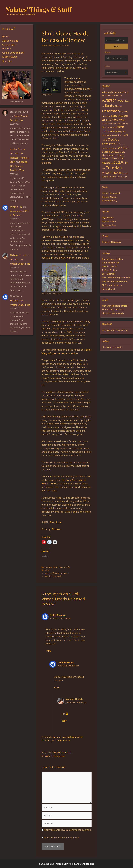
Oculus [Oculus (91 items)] (113, 139)
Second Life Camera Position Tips (19, 166)
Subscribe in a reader (113, 347)
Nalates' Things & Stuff (39, 9)
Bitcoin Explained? (53, 576)
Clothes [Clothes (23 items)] (119, 106)
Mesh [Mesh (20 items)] (105, 127)
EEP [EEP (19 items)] (104, 120)
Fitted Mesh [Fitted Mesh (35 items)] (118, 120)
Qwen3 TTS (16, 207)
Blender (7, 48)
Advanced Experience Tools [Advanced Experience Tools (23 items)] (115, 92)
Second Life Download (113, 309)
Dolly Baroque (58, 615)
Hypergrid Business (112, 242)
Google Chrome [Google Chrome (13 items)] (108, 123)
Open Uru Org (109, 225)
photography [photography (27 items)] (109, 144)
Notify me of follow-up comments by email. (68, 830)
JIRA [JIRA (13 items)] (115, 123)
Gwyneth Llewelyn (111, 263)
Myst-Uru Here (109, 221)
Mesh (56, 567)
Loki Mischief (108, 274)
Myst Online (108, 218)
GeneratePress (87, 864)
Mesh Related (10, 57)
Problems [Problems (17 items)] (106, 148)
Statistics (7, 61)
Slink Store (55, 522)
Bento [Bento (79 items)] (109, 105)
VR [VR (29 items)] (116, 177)
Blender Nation (109, 197)
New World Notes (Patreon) (115, 281)
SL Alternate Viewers (112, 285)
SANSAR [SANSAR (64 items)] (123, 148)
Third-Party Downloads (113, 313)
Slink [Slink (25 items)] (126, 163)
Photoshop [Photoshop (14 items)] (120, 144)
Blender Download (111, 193)
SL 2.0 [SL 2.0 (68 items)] (118, 162)
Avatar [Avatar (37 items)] (121, 101)
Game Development (13, 53)
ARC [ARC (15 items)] (121, 96)
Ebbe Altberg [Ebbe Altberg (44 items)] (119, 116)
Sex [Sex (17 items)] (112, 163)
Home (6, 37)
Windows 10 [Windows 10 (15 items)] (122, 177)
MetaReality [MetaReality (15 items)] (118, 132)
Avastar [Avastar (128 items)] (109, 100)
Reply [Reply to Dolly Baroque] (48, 651)
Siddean (56, 529)
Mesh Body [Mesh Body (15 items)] (112, 127)
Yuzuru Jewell (109, 289)
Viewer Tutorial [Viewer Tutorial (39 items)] (112, 173)
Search (116, 46)
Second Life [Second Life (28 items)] (108, 152)
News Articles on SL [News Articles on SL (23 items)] (119, 135)
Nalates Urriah (18, 255)
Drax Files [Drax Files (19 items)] (123, 111)
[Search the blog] (116, 40)
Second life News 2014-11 (56, 573)
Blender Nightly (110, 201)
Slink (47, 570)
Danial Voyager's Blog (113, 259)
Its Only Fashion (110, 270)
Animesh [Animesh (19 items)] (115, 95)
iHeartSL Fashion (110, 266)
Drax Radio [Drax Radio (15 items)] (106, 116)
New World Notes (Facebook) (116, 278)
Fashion (48, 567)
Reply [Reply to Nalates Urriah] (64, 721)
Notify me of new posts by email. (62, 837)
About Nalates (10, 41)
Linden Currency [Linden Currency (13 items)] (122, 123)
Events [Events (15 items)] (108, 120)
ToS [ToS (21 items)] (104, 169)
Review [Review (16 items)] (113, 148)
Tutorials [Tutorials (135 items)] (114, 168)
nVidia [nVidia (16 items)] (105, 140)
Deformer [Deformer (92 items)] (110, 111)
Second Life (64, 567)
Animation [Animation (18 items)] (107, 95)
